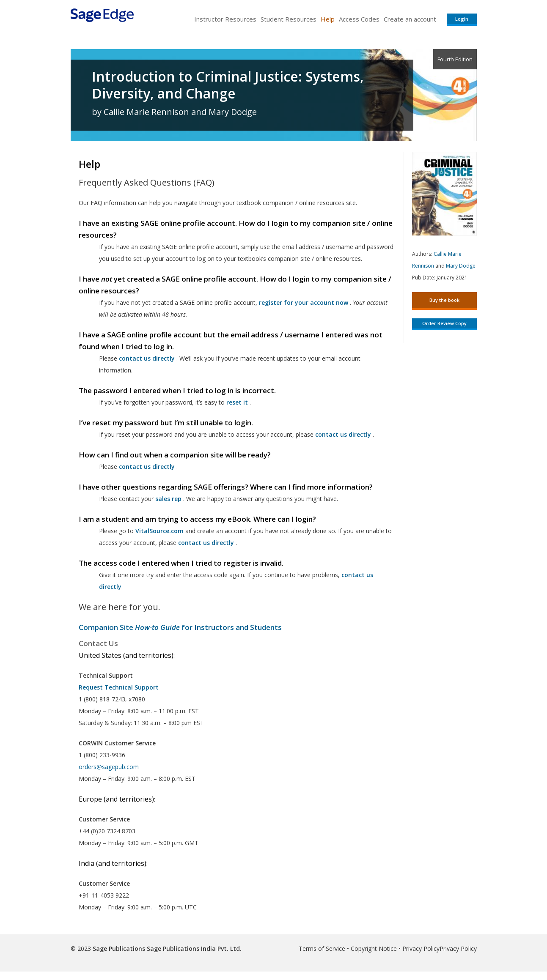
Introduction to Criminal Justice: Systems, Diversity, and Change (228, 85)
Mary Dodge (461, 266)
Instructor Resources (225, 19)
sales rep (168, 499)
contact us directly (206, 543)
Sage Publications (119, 949)
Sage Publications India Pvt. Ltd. (193, 949)
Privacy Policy (421, 949)
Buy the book (444, 300)
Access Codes (359, 19)
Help (328, 19)
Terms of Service (322, 949)
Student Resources (289, 19)
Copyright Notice (374, 949)
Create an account (410, 19)
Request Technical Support (119, 687)
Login (462, 19)
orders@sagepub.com (109, 767)
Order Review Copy (444, 323)
